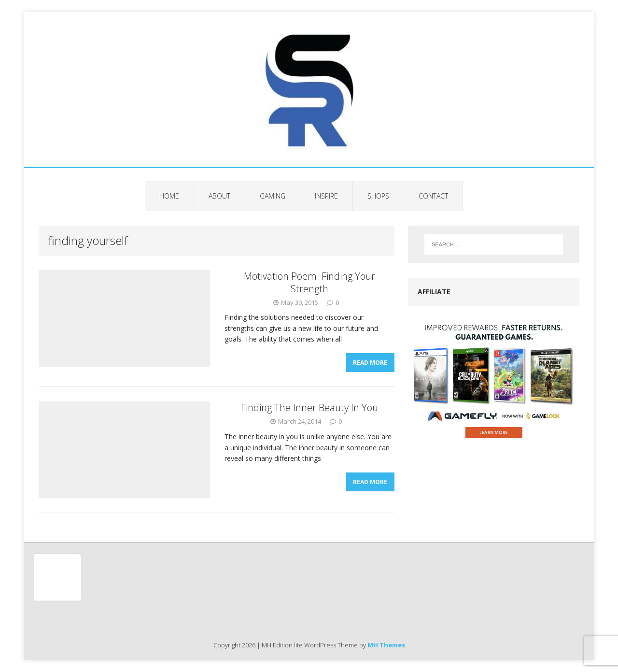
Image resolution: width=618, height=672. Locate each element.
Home (169, 196)
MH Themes (386, 645)
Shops (378, 196)
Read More (370, 363)
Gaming (273, 196)
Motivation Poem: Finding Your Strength (309, 282)
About (219, 196)
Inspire (326, 196)
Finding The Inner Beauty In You (309, 407)
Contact (433, 196)
